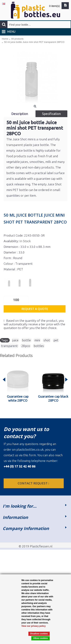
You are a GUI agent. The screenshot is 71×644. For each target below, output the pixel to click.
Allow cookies (40, 638)
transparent (9, 346)
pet (56, 340)
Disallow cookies (39, 634)
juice (15, 340)
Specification (51, 114)
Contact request (34, 483)
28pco (26, 346)
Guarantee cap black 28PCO (53, 398)
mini (37, 340)
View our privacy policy (34, 626)
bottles (39, 346)
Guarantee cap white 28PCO (18, 398)
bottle (26, 340)
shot (47, 340)
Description (20, 114)
